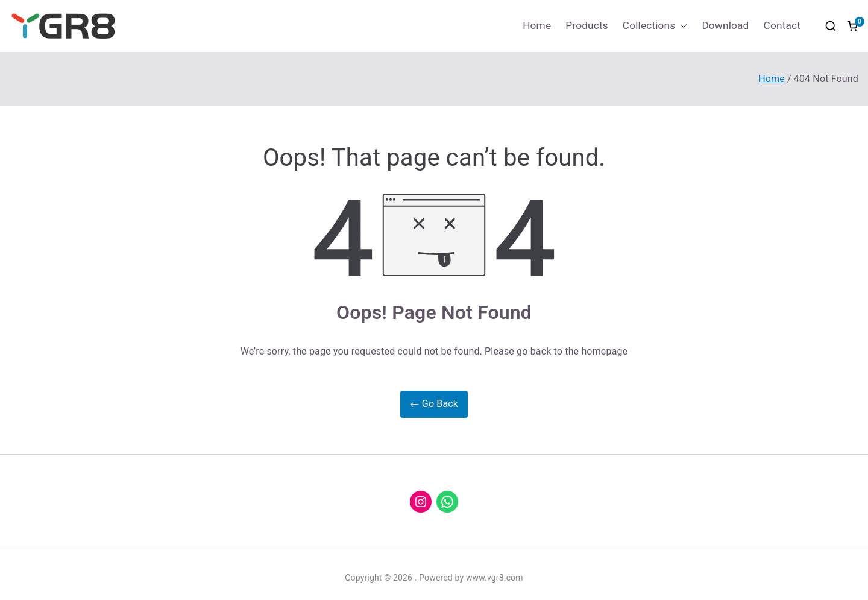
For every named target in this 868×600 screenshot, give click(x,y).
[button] (681, 26)
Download (725, 25)
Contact (782, 25)
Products (587, 25)
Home (537, 25)
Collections (655, 26)
